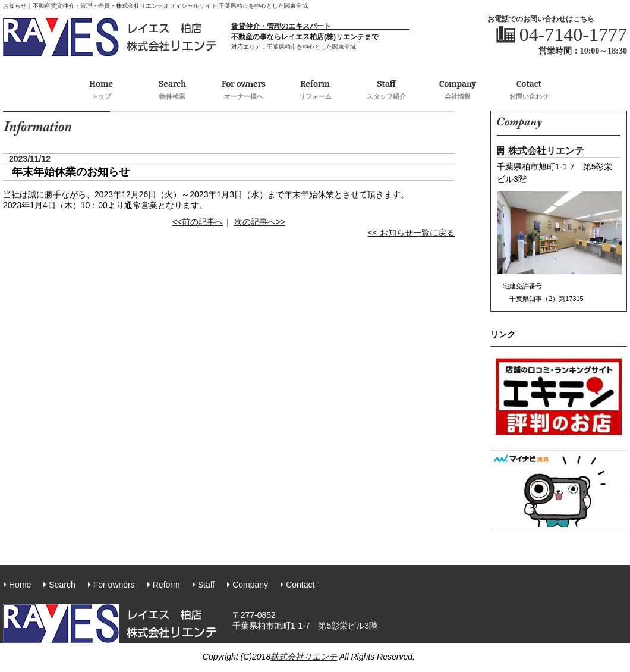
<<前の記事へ (198, 222)
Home (101, 90)
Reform (315, 90)
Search (172, 90)
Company (458, 90)
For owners (244, 90)
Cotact (529, 90)
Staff (386, 90)
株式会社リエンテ (541, 151)
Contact (300, 585)
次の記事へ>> (260, 222)
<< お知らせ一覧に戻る (411, 233)
